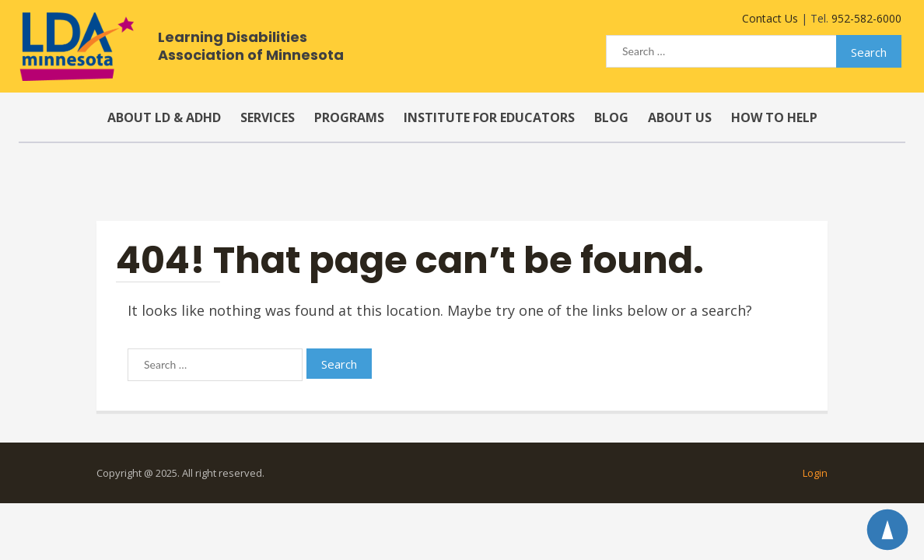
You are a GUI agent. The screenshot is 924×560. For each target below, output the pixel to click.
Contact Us (770, 18)
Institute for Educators (489, 117)
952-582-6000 (866, 18)
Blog (611, 117)
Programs (349, 117)
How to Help (774, 117)
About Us (680, 117)
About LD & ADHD (164, 117)
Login (815, 473)
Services (268, 117)
